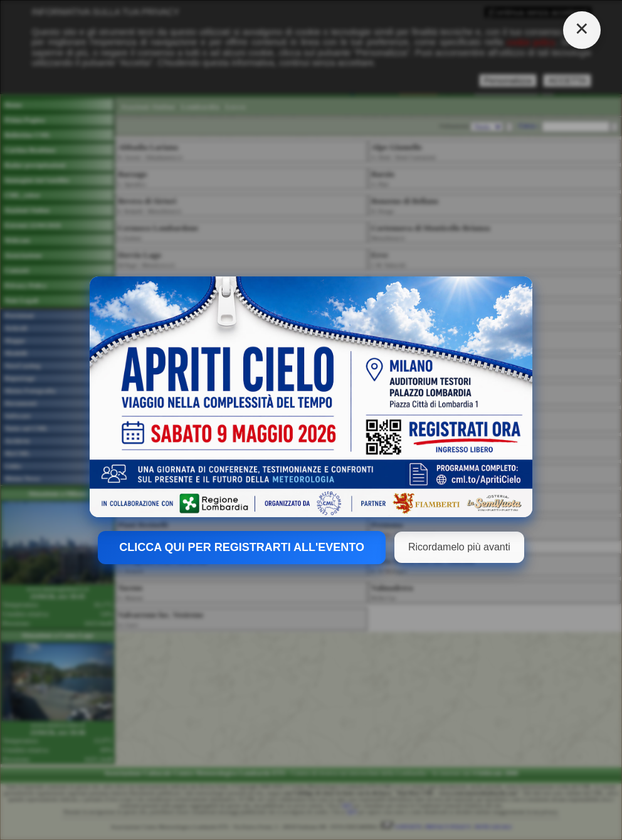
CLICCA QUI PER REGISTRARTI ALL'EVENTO (242, 547)
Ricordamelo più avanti (459, 547)
